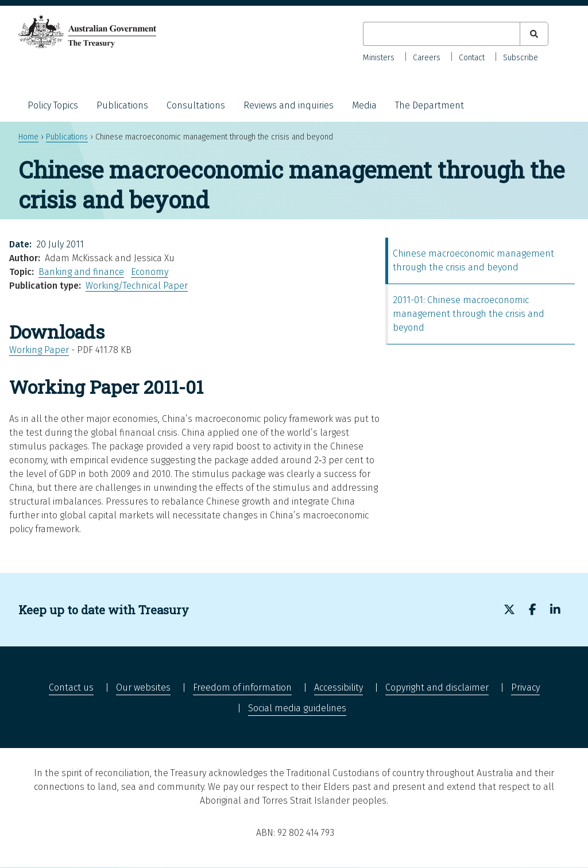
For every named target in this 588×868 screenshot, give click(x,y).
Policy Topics (53, 105)
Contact (472, 58)
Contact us (71, 687)
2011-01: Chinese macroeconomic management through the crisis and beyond (469, 314)
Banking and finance (81, 272)
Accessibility (339, 687)
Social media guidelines (297, 708)
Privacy (525, 687)
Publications (122, 105)
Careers (427, 58)
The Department (430, 105)
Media (364, 105)
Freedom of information (242, 687)
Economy (150, 272)
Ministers (379, 58)
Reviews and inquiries (289, 105)
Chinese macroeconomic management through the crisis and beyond (473, 260)
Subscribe (521, 58)
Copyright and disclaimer (437, 687)
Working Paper (39, 350)
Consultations (196, 105)
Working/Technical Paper (137, 286)
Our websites (143, 687)
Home (28, 137)
